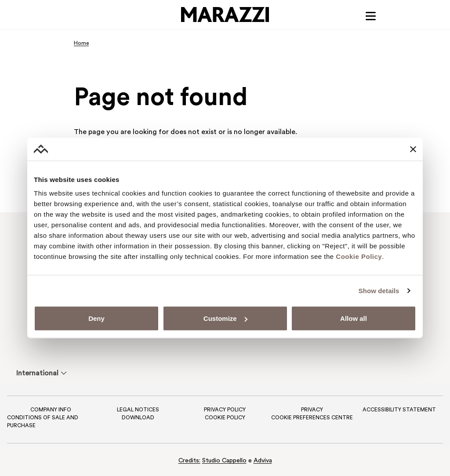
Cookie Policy (359, 256)
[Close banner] (413, 149)
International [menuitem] (37, 374)
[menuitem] (37, 373)
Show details (379, 290)
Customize (225, 318)
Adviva (263, 461)
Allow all (354, 318)
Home (81, 44)
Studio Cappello (224, 461)
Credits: (189, 461)
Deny (96, 318)
